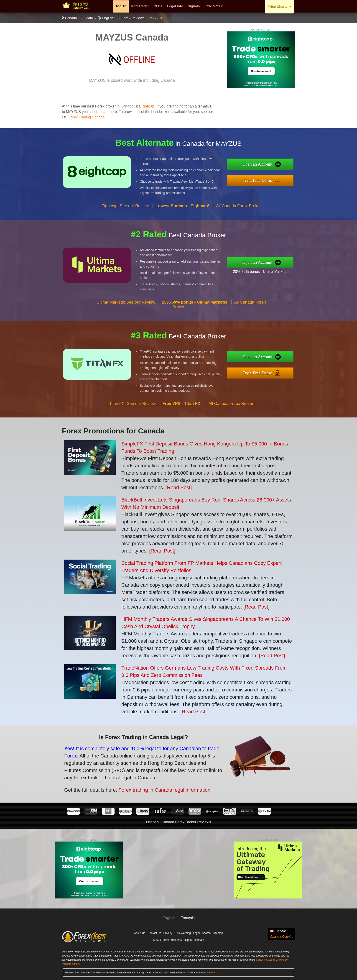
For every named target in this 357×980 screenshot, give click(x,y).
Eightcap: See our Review (125, 219)
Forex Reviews (133, 18)
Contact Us (154, 933)
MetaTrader (140, 6)
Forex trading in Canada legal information (146, 784)
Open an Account (272, 166)
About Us (140, 933)
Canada (71, 18)
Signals (194, 6)
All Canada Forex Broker (238, 219)
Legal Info (175, 6)
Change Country (282, 937)
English (107, 18)
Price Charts (280, 6)
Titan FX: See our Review (132, 417)
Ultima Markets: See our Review (126, 316)
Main (89, 18)
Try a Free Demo (272, 178)
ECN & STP (214, 6)
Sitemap (218, 933)
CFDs (158, 6)
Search (206, 933)
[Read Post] (179, 487)
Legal (196, 933)
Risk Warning (183, 933)
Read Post (213, 972)
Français (187, 918)
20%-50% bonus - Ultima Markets (274, 269)
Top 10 (121, 6)
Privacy (168, 933)
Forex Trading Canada (86, 117)
